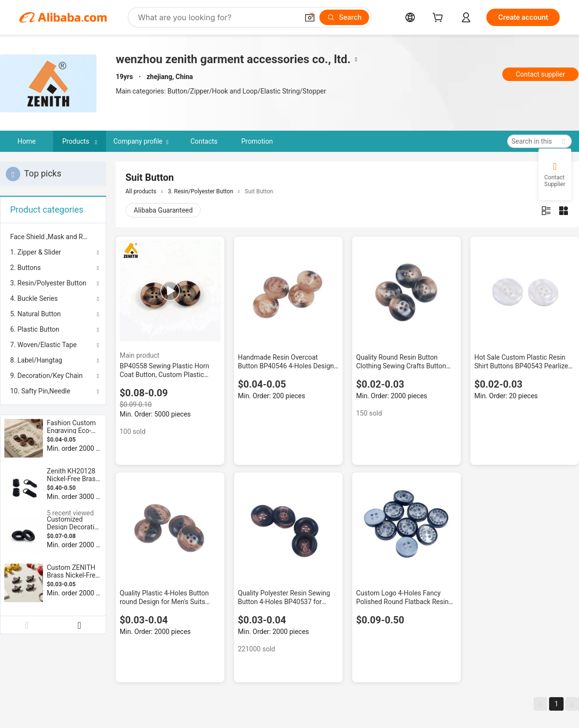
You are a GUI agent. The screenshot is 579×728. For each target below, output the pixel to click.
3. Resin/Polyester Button (48, 283)
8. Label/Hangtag (36, 360)
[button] (310, 17)
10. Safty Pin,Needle (40, 391)
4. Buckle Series (34, 298)
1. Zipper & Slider (36, 252)
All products (141, 191)
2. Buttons (25, 268)
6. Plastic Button (35, 329)
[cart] (440, 19)
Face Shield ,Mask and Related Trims (53, 237)
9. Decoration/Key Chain (46, 376)
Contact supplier (540, 74)
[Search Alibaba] (217, 17)
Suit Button (259, 191)
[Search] (344, 17)
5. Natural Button (35, 314)
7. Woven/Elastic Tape (43, 345)
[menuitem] (53, 237)
